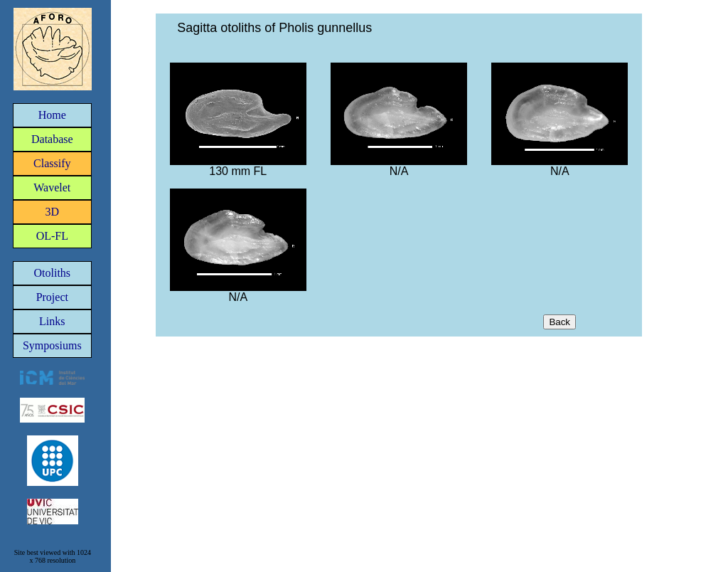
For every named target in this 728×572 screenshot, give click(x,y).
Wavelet (52, 187)
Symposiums (52, 345)
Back (560, 322)
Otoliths (53, 273)
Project (52, 297)
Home (52, 115)
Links (52, 321)
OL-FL (52, 236)
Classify (52, 163)
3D (53, 212)
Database (52, 139)
